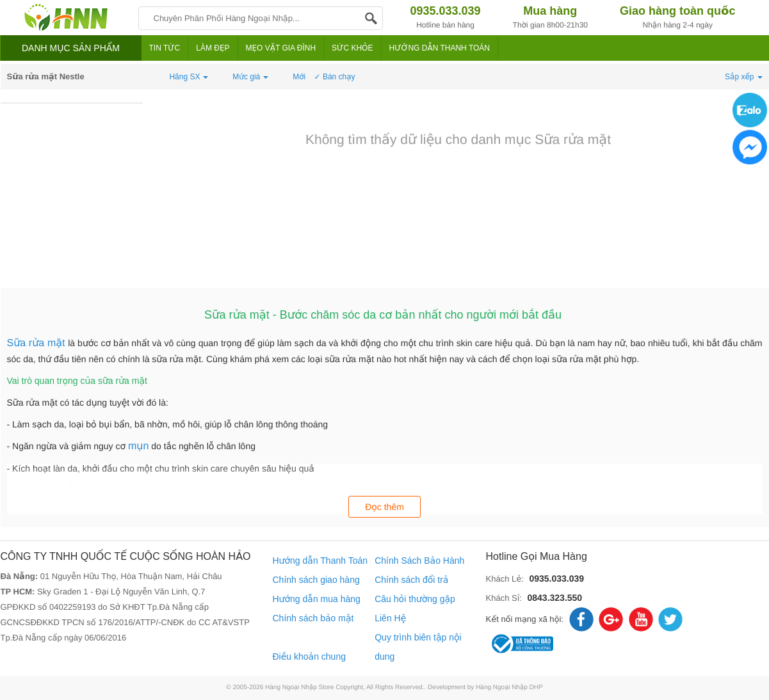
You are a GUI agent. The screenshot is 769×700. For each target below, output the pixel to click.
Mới (299, 77)
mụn (138, 446)
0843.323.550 (554, 598)
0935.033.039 (556, 578)
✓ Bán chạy (335, 77)
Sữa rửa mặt (38, 343)
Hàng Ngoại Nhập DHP (509, 688)
